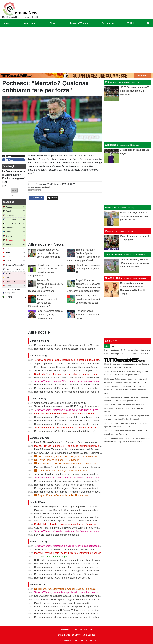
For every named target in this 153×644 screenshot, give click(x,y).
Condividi (36, 198)
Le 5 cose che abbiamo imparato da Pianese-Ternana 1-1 (64, 414)
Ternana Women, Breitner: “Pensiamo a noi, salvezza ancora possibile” (71, 381)
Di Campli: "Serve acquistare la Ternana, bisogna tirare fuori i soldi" (69, 560)
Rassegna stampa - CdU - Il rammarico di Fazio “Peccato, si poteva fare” (72, 392)
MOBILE (86, 635)
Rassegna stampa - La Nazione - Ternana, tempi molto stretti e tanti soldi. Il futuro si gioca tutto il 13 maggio (90, 385)
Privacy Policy (85, 630)
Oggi (107, 346)
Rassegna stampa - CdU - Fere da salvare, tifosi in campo (65, 349)
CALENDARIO (64, 635)
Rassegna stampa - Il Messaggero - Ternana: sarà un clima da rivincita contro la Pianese (80, 488)
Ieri (113, 346)
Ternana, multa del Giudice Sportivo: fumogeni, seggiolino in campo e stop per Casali (78, 371)
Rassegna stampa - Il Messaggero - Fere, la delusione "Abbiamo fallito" (71, 388)
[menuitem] (148, 23)
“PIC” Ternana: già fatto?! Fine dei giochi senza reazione (65, 456)
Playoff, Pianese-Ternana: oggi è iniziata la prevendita (62, 603)
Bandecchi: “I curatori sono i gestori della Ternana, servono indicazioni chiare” (75, 374)
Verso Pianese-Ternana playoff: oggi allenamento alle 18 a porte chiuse (71, 599)
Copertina (111, 145)
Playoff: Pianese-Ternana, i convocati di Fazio (88, 314)
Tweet (52, 198)
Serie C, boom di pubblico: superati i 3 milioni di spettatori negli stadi (70, 596)
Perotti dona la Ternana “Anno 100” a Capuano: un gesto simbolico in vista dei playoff (79, 607)
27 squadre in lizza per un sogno (51, 557)
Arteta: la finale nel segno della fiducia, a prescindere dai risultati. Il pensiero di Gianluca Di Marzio (125, 408)
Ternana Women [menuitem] (79, 23)
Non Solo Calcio (114, 278)
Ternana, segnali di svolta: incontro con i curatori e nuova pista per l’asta (72, 360)
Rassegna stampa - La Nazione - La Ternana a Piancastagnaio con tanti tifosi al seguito (80, 574)
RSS (93, 635)
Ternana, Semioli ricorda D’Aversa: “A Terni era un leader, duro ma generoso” (74, 610)
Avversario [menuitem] (108, 23)
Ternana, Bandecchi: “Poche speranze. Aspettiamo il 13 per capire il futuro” (73, 428)
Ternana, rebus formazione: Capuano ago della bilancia (65, 589)
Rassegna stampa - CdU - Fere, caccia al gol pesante (62, 578)
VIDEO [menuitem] (131, 23)
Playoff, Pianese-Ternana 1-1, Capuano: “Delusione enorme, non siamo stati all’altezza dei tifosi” (85, 442)
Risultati (14, 196)
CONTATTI (76, 635)
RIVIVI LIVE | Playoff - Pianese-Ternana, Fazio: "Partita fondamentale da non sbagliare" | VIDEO (85, 524)
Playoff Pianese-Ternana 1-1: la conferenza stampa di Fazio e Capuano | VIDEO (76, 449)
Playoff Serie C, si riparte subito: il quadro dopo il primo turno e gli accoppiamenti (76, 378)
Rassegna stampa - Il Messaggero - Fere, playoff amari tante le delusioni (72, 571)
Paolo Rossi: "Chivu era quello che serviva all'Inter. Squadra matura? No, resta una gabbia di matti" (125, 390)
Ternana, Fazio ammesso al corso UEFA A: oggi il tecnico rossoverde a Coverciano (77, 406)
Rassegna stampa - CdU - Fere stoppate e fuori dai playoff (65, 431)
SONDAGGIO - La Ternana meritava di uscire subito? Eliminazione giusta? (73, 453)
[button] (14, 190)
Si (6, 182)
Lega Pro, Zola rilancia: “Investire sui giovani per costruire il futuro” (69, 517)
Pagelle (109, 231)
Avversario (111, 208)
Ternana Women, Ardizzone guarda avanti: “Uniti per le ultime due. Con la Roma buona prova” (83, 410)
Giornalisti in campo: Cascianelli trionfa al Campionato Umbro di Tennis (71, 367)
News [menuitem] (53, 23)
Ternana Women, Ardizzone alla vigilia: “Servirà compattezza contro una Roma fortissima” (81, 546)
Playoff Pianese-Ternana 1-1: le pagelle (57, 460)
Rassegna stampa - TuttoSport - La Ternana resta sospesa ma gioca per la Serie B (77, 567)
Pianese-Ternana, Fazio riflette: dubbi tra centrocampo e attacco (68, 553)
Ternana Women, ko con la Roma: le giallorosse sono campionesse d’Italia (73, 478)
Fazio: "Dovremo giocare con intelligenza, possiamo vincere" (50, 314)
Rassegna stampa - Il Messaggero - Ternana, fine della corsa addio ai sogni (74, 424)
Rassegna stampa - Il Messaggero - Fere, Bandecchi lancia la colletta (71, 614)
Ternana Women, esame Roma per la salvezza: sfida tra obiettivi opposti (72, 592)
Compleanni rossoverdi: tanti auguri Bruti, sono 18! (88, 269)
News (38, 184)
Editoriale (110, 82)
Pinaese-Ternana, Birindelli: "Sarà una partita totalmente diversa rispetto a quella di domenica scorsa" (87, 510)
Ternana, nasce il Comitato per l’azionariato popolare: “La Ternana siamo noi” (74, 549)
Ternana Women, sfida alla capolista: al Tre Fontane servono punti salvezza (74, 531)
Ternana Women (114, 255)
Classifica (9, 202)
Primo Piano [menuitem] (29, 23)
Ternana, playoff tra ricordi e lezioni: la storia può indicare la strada (89, 299)
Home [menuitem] (6, 23)
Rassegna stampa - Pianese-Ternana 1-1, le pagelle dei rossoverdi (69, 417)
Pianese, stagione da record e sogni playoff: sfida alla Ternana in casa (71, 564)
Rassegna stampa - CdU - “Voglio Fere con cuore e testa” (64, 485)
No (6, 186)
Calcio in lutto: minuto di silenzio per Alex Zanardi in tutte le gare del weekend (75, 528)
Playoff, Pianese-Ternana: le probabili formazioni (61, 495)
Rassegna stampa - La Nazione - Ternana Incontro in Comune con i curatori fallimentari (80, 345)
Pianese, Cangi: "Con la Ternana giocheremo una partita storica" (68, 467)
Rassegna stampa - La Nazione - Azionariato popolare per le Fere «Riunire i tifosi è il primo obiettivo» (87, 481)
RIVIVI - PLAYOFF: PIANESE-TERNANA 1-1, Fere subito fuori (69, 464)
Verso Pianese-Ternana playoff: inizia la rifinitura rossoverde (66, 521)
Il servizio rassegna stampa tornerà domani (57, 535)
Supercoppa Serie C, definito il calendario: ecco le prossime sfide (48, 253)
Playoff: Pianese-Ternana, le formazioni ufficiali (60, 471)
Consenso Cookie (69, 630)
